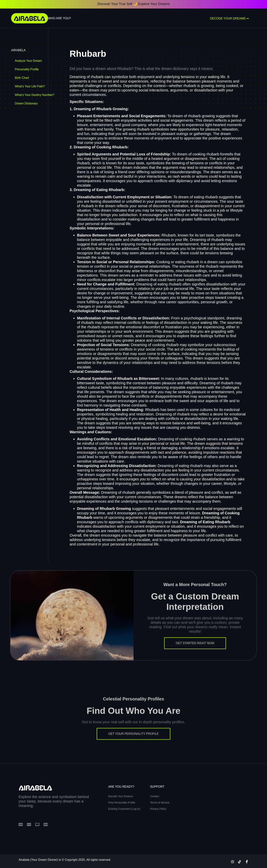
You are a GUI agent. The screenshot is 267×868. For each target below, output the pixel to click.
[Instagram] (233, 862)
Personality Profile (27, 69)
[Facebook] (247, 862)
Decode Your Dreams (229, 18)
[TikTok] (240, 862)
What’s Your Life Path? (30, 86)
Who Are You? (59, 18)
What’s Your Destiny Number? (35, 95)
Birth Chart (22, 78)
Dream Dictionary (26, 103)
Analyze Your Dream (28, 61)
